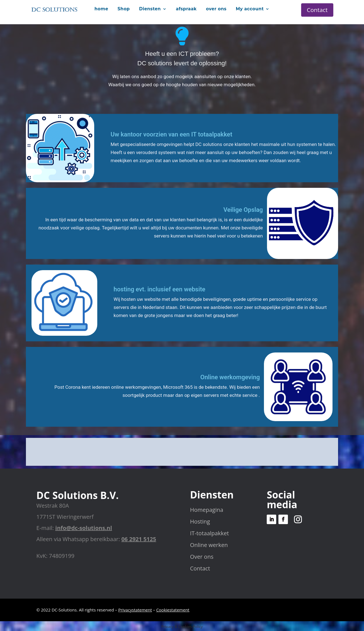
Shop (124, 9)
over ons (216, 9)
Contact (317, 10)
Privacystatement (135, 610)
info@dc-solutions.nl (83, 528)
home (101, 9)
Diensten (150, 9)
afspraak (186, 9)
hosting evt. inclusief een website (160, 289)
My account (250, 9)
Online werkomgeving (230, 377)
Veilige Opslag (243, 210)
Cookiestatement (173, 610)
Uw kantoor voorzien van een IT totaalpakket (171, 134)
